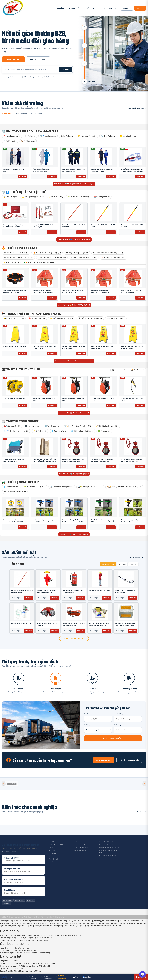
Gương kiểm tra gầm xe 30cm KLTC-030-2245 (125, 592)
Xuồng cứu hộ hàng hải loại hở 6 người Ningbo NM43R (74, 624)
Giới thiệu (52, 850)
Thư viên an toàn (54, 862)
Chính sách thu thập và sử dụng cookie (119, 921)
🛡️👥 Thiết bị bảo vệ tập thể (24, 192)
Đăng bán (140, 8)
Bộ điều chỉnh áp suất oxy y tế (21, 623)
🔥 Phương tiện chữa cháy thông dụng (47, 253)
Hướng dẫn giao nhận (81, 848)
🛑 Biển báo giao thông (37, 318)
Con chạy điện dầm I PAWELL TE (14, 398)
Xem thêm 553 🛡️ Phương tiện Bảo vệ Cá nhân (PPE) (74, 184)
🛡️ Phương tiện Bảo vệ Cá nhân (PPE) (31, 131)
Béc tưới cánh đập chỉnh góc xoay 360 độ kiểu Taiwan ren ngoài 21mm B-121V (132, 522)
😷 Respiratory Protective (87, 136)
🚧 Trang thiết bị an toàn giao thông (31, 314)
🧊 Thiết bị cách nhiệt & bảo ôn (82, 431)
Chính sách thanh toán (106, 845)
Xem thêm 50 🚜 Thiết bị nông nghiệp (74, 534)
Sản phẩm (61, 8)
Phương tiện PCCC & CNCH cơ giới (16, 253)
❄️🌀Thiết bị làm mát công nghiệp (16, 431)
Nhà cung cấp (74, 8)
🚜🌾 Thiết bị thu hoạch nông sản (90, 487)
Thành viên (52, 853)
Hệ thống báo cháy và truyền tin (77, 253)
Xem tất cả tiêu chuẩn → (10, 851)
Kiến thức (113, 8)
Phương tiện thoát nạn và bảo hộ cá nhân (18, 258)
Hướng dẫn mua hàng (81, 842)
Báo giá (22, 176)
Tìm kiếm (65, 70)
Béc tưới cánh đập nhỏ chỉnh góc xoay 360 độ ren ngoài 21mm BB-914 (44, 522)
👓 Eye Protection (29, 136)
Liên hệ (51, 856)
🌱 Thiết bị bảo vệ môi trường (78, 197)
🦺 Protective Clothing (128, 136)
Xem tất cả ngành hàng (137, 108)
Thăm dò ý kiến (54, 859)
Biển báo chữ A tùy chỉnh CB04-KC (15, 346)
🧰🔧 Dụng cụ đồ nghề (12, 426)
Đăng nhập (127, 8)
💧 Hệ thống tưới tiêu (11, 487)
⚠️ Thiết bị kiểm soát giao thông (62, 318)
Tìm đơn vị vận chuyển (113, 738)
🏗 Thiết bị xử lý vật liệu (21, 369)
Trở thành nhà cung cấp (129, 760)
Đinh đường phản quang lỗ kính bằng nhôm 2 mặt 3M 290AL (125, 624)
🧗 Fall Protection (10, 141)
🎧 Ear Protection (67, 136)
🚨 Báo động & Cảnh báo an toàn (113, 258)
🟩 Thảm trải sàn (104, 431)
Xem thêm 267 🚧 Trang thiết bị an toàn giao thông (74, 361)
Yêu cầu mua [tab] (36, 114)
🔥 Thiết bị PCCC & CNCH (20, 248)
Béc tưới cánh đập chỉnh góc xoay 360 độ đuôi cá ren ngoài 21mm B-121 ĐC (103, 522)
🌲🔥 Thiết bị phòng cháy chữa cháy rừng (39, 263)
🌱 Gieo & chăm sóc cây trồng (35, 487)
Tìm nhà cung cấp (13, 59)
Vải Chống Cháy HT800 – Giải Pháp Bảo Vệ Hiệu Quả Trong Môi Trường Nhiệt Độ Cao (44, 461)
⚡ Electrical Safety (56, 197)
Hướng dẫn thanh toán (81, 845)
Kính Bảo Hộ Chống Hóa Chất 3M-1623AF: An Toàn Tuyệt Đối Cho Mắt (132, 171)
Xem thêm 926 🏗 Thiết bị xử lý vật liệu (74, 413)
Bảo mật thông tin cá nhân (108, 856)
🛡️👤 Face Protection (48, 136)
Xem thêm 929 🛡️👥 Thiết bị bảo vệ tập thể (74, 239)
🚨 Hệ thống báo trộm (102, 197)
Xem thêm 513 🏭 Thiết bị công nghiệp (74, 474)
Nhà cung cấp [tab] (22, 114)
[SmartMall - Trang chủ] (13, 8)
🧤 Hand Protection (108, 136)
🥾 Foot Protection (28, 141)
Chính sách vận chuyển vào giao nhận (110, 852)
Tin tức (51, 848)
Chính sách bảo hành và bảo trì (109, 848)
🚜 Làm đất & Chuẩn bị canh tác (62, 487)
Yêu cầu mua (89, 8)
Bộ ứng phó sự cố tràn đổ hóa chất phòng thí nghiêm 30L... (99, 624)
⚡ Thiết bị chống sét (11, 263)
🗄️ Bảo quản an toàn (33, 426)
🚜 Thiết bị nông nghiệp (20, 482)
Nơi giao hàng (128, 718)
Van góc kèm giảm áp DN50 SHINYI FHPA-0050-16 (46, 592)
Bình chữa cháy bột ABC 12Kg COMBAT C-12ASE (73, 592)
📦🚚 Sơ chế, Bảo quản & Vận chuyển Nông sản (124, 487)
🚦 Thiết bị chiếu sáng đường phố (90, 318)
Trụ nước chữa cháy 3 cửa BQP (99, 590)
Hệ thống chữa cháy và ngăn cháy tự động (108, 253)
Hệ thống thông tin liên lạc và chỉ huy (84, 258)
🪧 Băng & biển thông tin (116, 318)
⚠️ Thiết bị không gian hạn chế (33, 197)
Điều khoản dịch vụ (80, 850)
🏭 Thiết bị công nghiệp (20, 421)
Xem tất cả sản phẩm (138, 557)
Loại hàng (98, 728)
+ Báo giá (29, 598)
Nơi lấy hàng (98, 718)
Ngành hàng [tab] (7, 114)
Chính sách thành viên (106, 842)
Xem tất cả (141, 812)
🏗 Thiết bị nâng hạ (119, 370)
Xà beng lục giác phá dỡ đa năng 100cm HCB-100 (22, 592)
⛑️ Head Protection (11, 136)
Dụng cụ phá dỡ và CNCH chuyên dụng (52, 258)
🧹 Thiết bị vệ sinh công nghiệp (107, 426)
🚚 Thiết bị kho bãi (138, 370)
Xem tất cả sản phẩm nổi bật (74, 638)
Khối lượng (128, 728)
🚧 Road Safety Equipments (14, 318)
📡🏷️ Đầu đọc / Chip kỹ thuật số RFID (78, 426)
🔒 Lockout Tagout (10, 197)
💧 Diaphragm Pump (59, 431)
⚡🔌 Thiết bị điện (40, 431)
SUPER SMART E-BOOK (56, 845)
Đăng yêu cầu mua (38, 59)
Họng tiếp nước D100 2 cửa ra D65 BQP (47, 624)
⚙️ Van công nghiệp (52, 426)
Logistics (102, 8)
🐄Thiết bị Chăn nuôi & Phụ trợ (15, 492)
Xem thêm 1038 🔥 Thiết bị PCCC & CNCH (74, 305)
